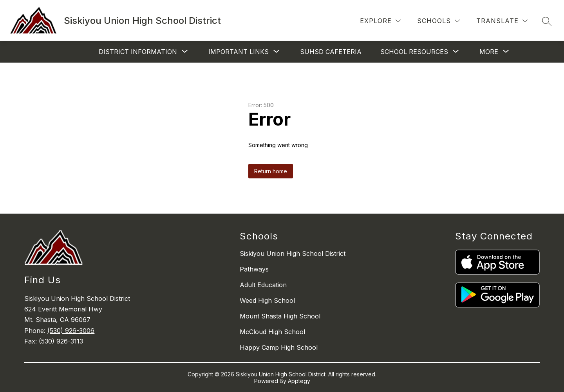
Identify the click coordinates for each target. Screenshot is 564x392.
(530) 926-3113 (61, 341)
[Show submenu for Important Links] (239, 52)
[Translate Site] (502, 21)
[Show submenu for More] (489, 52)
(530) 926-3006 (71, 331)
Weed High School (267, 300)
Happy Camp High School (279, 347)
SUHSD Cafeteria (331, 52)
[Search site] (547, 21)
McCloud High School (272, 332)
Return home (271, 171)
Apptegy (299, 381)
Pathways (254, 269)
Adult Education (263, 285)
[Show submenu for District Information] (138, 52)
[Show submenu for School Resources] (414, 52)
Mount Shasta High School (280, 316)
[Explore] (380, 21)
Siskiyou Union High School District (293, 254)
